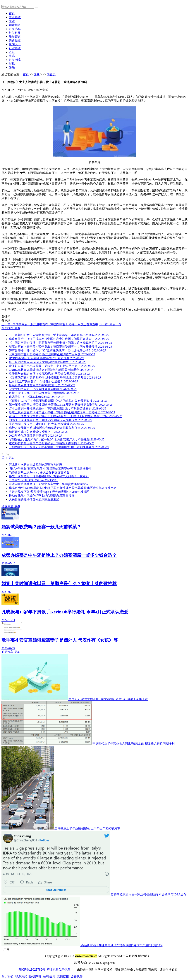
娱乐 (12, 68)
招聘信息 (49, 976)
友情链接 (63, 976)
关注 (12, 21)
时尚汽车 (15, 29)
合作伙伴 (77, 976)
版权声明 (35, 976)
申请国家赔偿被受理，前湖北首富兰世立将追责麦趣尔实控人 (49, 484)
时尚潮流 (15, 60)
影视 (12, 64)
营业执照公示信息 (59, 970)
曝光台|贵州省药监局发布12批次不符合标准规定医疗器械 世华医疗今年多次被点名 (63, 488)
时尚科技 (15, 33)
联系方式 (21, 976)
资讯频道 (15, 17)
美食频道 (15, 40)
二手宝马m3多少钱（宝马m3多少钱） (33, 480)
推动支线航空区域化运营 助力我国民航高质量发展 (42, 496)
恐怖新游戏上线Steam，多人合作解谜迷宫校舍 (39, 472)
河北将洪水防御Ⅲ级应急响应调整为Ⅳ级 (35, 465)
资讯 (12, 56)
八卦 (12, 52)
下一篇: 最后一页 (110, 324)
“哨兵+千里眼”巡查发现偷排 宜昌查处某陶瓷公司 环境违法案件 (50, 469)
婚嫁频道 (15, 25)
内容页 (51, 74)
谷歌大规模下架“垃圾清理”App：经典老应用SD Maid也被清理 (49, 492)
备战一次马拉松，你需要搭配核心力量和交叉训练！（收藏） (49, 476)
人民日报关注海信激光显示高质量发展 (34, 499)
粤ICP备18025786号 (31, 970)
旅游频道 (15, 37)
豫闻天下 (15, 44)
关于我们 (7, 976)
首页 (12, 13)
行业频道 (15, 48)
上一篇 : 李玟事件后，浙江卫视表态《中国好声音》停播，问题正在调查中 (50, 324)
